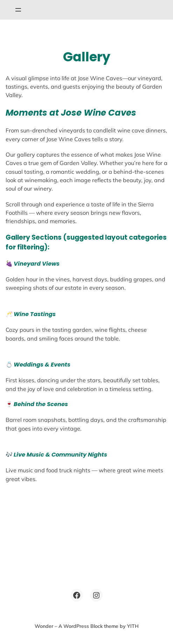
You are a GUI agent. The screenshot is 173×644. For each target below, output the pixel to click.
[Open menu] (18, 10)
